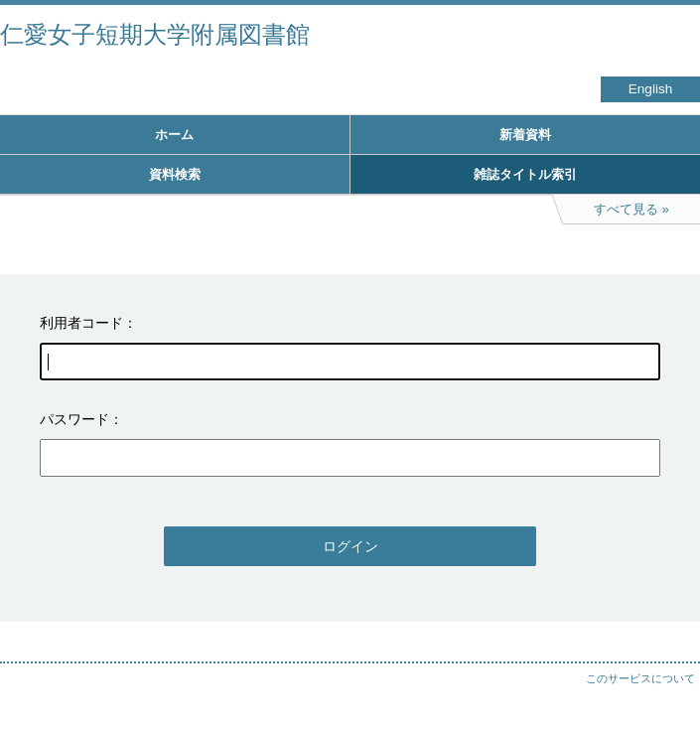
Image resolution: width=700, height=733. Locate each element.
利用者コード (81, 323)
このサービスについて (640, 678)
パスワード (74, 419)
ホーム (174, 135)
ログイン (350, 546)
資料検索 (175, 174)
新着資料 (525, 135)
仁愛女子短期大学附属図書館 (155, 34)
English (651, 89)
